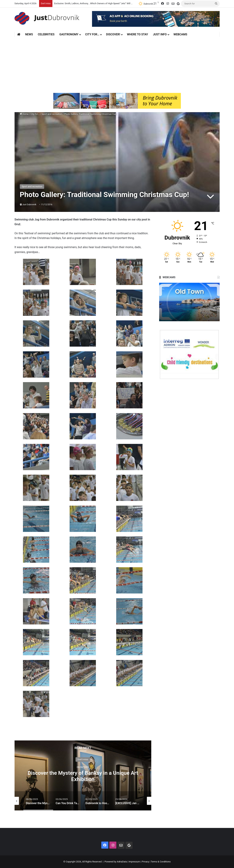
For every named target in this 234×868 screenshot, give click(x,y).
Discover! (113, 34)
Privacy (145, 862)
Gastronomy (69, 34)
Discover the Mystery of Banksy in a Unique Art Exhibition (83, 776)
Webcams (180, 34)
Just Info (160, 34)
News (29, 34)
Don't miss (83, 759)
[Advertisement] (117, 65)
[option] (83, 775)
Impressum (134, 862)
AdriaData (122, 862)
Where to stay (137, 34)
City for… (92, 34)
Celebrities (46, 34)
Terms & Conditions (161, 862)
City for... (35, 114)
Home (24, 114)
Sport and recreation (52, 114)
